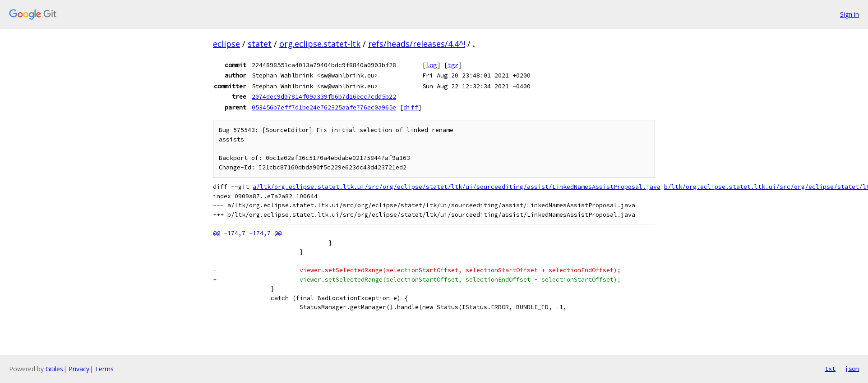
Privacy (79, 369)
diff (411, 107)
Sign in (850, 14)
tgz (453, 65)
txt (830, 369)
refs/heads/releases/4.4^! (417, 44)
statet (260, 44)
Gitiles (54, 369)
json (852, 369)
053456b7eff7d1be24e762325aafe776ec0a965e (324, 107)
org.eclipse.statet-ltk (320, 44)
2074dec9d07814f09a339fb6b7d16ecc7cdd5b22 (324, 96)
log (431, 65)
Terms (104, 369)
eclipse (226, 44)
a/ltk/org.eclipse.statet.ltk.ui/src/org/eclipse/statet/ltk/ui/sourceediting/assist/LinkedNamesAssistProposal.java (457, 187)
